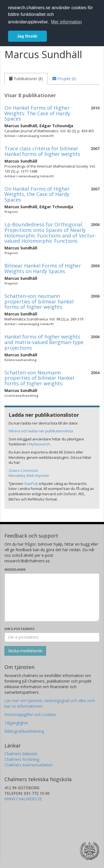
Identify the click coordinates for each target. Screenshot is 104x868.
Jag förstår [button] (27, 36)
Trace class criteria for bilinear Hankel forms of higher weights (42, 151)
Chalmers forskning (22, 759)
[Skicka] (25, 651)
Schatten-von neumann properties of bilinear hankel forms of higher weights (39, 301)
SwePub (31, 484)
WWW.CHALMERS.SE (23, 799)
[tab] (26, 79)
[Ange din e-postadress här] (52, 637)
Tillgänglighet (16, 723)
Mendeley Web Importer (29, 475)
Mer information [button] (66, 22)
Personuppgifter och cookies (30, 714)
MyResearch (39, 444)
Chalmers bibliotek (21, 754)
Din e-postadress (20, 629)
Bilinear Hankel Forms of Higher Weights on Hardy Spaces (43, 268)
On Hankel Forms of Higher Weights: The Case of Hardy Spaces (37, 113)
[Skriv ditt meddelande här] (52, 597)
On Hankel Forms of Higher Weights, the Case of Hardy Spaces (37, 194)
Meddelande (15, 569)
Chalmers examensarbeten (29, 765)
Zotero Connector (23, 470)
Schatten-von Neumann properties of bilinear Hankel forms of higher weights (39, 378)
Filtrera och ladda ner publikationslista (41, 431)
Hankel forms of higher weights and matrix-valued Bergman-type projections (44, 342)
